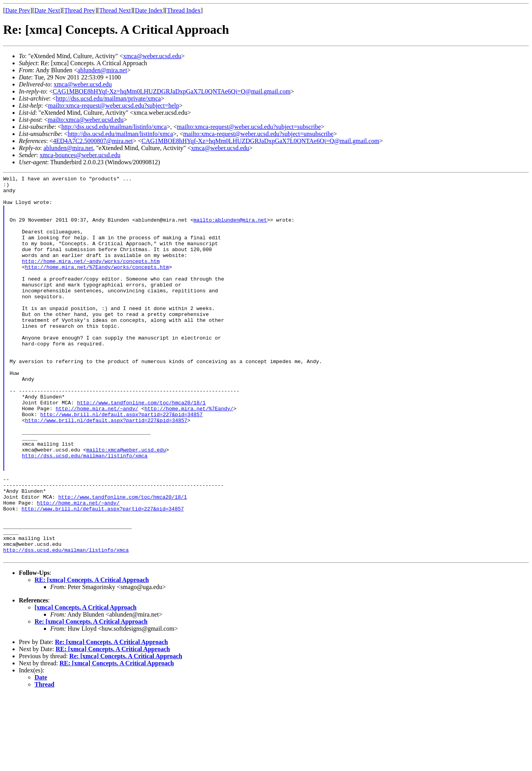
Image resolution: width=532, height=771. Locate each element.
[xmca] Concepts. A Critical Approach (86, 684)
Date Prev (18, 10)
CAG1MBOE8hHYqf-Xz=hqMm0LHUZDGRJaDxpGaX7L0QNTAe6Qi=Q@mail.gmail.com (172, 91)
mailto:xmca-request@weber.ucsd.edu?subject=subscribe (249, 127)
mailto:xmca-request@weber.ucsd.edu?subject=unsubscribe (259, 134)
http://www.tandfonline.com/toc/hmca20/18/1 (141, 448)
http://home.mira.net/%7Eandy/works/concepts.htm (97, 286)
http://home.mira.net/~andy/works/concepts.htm (91, 279)
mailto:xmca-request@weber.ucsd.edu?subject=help (113, 106)
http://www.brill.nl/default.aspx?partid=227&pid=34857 (122, 463)
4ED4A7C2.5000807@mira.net (93, 141)
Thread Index (184, 10)
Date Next (47, 10)
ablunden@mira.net (102, 70)
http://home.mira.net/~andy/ (97, 455)
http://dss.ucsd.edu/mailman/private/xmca (108, 98)
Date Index (149, 10)
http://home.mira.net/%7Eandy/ (189, 455)
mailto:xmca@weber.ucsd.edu (85, 120)
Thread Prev (80, 10)
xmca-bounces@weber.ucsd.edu (80, 155)
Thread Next (115, 10)
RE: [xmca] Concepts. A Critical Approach (92, 656)
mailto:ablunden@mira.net (230, 229)
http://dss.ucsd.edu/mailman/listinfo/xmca (114, 127)
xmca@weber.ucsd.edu (152, 56)
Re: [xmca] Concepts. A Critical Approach (91, 698)
